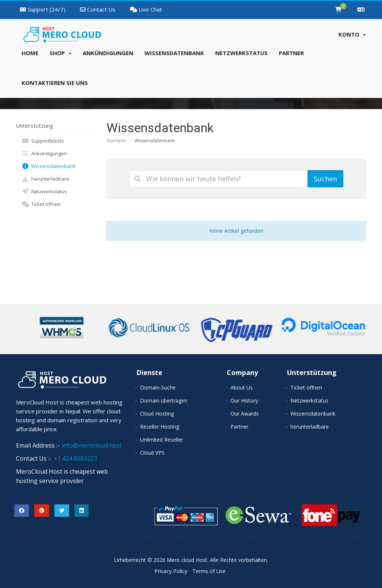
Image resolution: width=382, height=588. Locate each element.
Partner (239, 427)
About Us (242, 387)
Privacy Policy (171, 571)
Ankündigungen (44, 153)
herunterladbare (45, 179)
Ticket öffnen (41, 204)
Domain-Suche (158, 387)
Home (30, 53)
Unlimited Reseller (162, 440)
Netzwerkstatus (44, 191)
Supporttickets (43, 141)
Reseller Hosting (160, 427)
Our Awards (245, 414)
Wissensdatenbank (49, 166)
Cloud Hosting (157, 414)
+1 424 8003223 (75, 458)
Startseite (116, 141)
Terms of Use (209, 571)
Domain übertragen (164, 401)
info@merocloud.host (92, 445)
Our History (244, 401)
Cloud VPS (152, 453)
